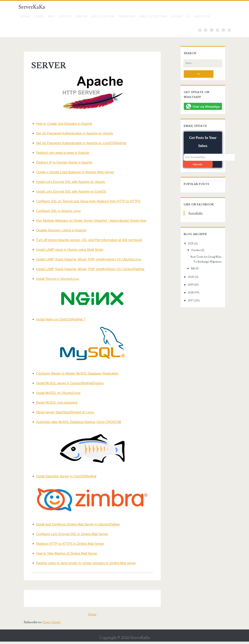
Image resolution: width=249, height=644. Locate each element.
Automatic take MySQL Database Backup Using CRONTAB (74, 422)
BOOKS (177, 17)
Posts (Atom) (46, 625)
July (188, 262)
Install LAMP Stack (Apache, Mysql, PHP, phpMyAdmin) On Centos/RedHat (86, 269)
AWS (51, 17)
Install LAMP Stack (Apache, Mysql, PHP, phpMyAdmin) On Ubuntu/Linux (84, 259)
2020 (187, 270)
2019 (186, 278)
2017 (186, 294)
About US (202, 17)
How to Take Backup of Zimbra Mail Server (62, 556)
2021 (186, 236)
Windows (127, 17)
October (191, 243)
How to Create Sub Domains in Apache (59, 124)
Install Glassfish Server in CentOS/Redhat (62, 476)
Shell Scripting (153, 17)
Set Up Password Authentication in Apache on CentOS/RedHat (77, 143)
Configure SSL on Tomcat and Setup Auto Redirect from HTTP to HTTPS (84, 201)
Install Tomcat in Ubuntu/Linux (53, 279)
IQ (189, 17)
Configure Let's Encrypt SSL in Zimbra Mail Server (67, 537)
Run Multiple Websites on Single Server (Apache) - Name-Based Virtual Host (87, 221)
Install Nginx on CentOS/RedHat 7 (56, 319)
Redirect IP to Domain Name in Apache (60, 162)
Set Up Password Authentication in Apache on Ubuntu (70, 133)
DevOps (65, 17)
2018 (186, 286)
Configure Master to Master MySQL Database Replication (73, 373)
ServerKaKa (32, 7)
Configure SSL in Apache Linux (54, 211)
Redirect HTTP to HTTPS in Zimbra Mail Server (66, 546)
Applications (103, 17)
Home (25, 17)
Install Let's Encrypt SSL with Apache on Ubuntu (66, 182)
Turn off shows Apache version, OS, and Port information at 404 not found (84, 240)
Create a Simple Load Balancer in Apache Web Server (70, 172)
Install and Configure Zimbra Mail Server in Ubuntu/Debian (73, 527)
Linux (39, 17)
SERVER (81, 17)
